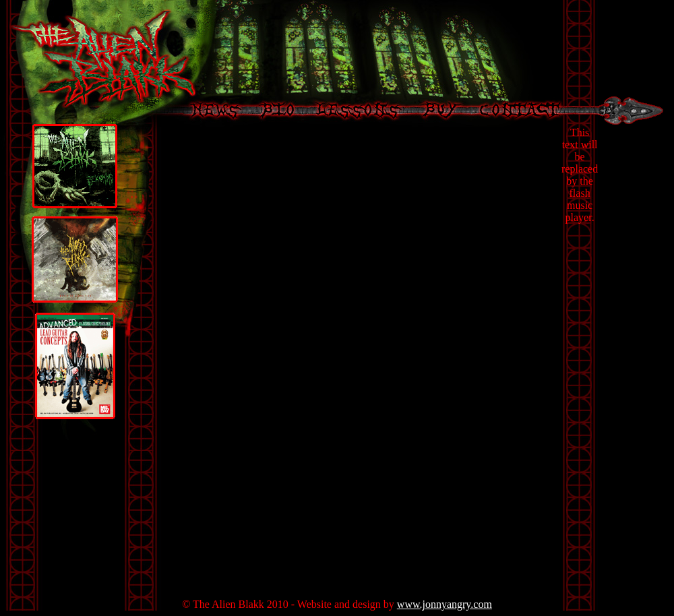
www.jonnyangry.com (445, 604)
